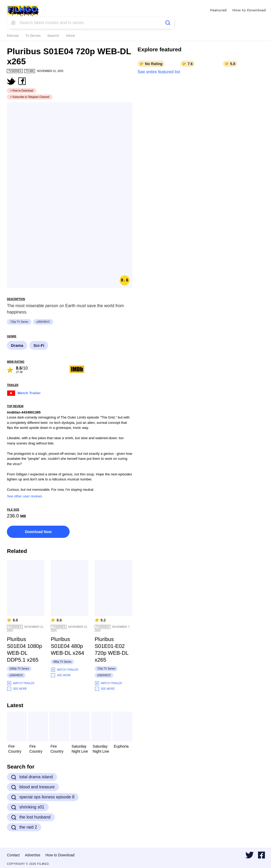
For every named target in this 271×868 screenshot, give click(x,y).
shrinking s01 (28, 807)
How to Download (249, 10)
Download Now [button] (38, 532)
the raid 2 (24, 827)
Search (53, 36)
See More (17, 689)
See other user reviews (24, 496)
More (71, 36)
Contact (13, 855)
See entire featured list (159, 72)
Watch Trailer (24, 392)
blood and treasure (33, 787)
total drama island (32, 777)
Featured (218, 10)
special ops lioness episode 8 (43, 797)
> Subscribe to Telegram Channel (30, 97)
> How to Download (22, 91)
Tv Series (33, 36)
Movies (13, 36)
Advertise (33, 855)
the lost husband (31, 817)
